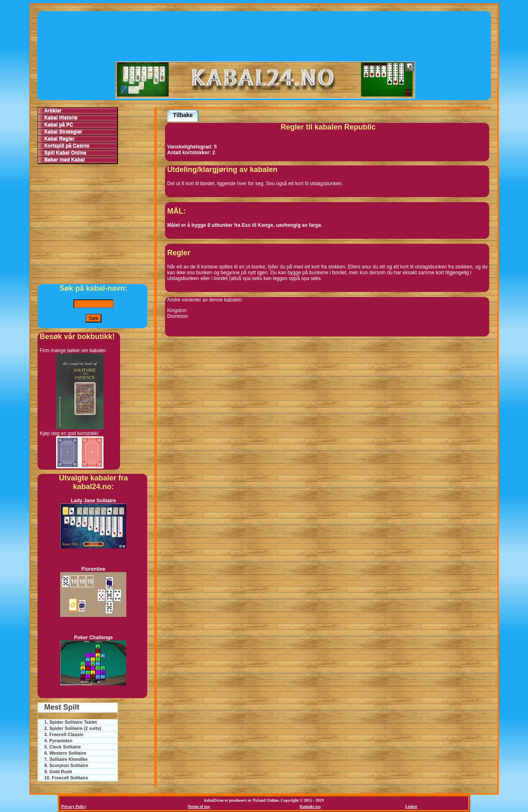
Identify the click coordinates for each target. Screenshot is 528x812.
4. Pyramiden (58, 741)
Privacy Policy (74, 806)
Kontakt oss (310, 806)
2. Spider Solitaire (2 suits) (73, 728)
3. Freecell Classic (64, 734)
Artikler (53, 111)
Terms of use (199, 806)
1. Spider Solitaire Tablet (71, 722)
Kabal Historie (61, 118)
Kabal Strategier (63, 132)
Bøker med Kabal (64, 160)
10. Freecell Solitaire (66, 778)
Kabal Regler (59, 139)
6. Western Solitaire (65, 753)
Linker (411, 806)
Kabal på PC (59, 125)
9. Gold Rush (58, 772)
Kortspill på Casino (67, 146)
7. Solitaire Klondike (66, 759)
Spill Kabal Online (65, 153)
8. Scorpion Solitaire (66, 765)
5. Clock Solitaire (62, 747)
